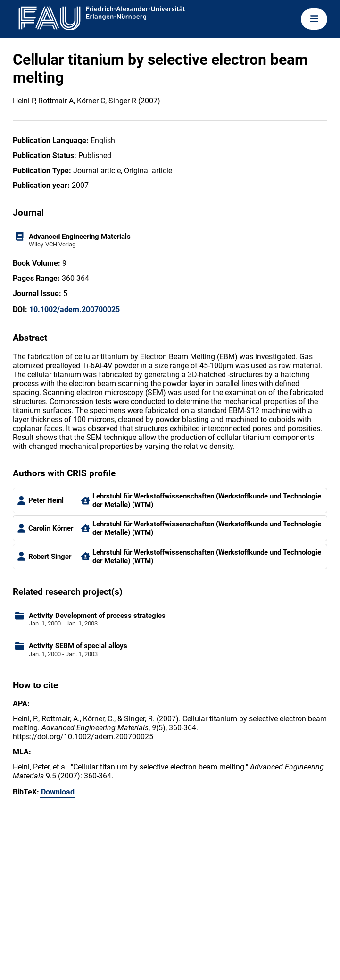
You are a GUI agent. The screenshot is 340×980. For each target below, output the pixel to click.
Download (58, 792)
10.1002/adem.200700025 (75, 309)
